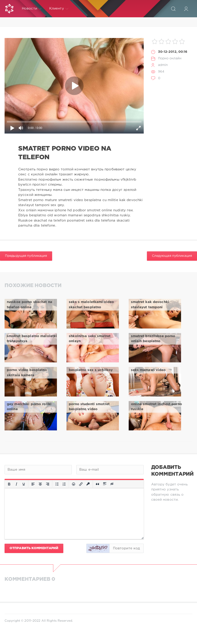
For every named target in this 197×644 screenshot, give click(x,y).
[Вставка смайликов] (74, 484)
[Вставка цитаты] (97, 484)
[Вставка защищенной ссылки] (88, 484)
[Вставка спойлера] (105, 484)
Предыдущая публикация (26, 256)
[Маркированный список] (57, 484)
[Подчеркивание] (24, 484)
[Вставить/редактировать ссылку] (81, 484)
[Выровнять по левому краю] (33, 484)
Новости (32, 9)
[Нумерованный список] (64, 484)
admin (163, 65)
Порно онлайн (170, 58)
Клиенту (59, 9)
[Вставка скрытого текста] (112, 484)
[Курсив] (16, 484)
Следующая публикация (172, 256)
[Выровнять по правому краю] (48, 484)
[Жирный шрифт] (9, 484)
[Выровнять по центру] (40, 484)
